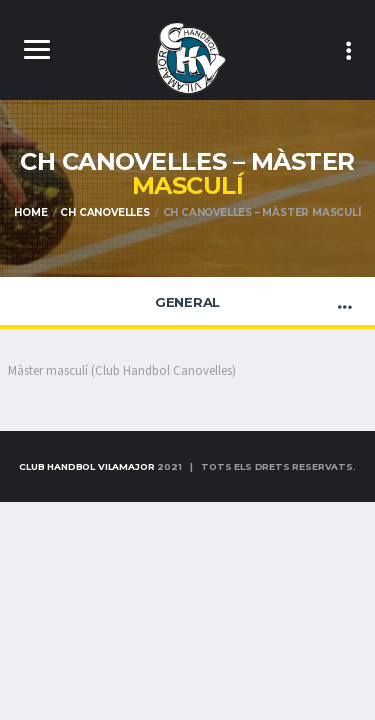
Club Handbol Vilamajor (86, 466)
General (187, 302)
